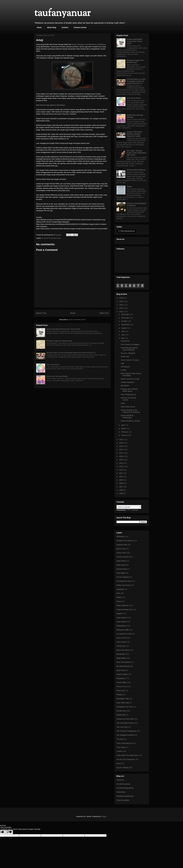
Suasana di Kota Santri (125, 719)
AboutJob (120, 780)
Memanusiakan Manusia (136, 170)
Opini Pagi (121, 670)
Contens (65, 27)
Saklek (129, 187)
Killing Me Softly (123, 630)
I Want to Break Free (124, 610)
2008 (121, 483)
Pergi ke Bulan (122, 674)
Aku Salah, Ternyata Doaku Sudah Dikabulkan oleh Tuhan (136, 153)
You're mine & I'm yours (130, 360)
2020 (121, 443)
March (124, 429)
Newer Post (41, 313)
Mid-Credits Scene (128, 407)
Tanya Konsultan (123, 800)
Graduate (120, 589)
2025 (121, 301)
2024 (121, 305)
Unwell (119, 751)
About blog (52, 27)
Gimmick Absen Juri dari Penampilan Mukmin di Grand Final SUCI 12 (71, 353)
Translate (132, 510)
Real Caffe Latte (123, 703)
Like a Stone (121, 642)
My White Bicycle (123, 666)
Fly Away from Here (124, 581)
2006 (121, 490)
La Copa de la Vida (124, 634)
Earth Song (121, 565)
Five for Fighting (123, 577)
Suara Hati (125, 357)
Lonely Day (121, 646)
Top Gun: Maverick (128, 353)
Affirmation (121, 537)
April (123, 425)
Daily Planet (121, 561)
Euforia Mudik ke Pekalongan (127, 417)
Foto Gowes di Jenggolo (130, 344)
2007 (121, 487)
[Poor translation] (9, 832)
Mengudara (121, 654)
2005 (121, 493)
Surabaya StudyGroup (125, 796)
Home (39, 27)
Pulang (119, 695)
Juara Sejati (121, 622)
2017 (121, 453)
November (125, 318)
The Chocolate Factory (125, 723)
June (123, 335)
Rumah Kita (121, 711)
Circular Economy (123, 784)
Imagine (120, 614)
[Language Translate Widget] (129, 507)
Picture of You (122, 687)
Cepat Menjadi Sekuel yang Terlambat (129, 349)
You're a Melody (123, 768)
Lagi (122, 363)
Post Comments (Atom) (77, 320)
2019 (121, 446)
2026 (121, 298)
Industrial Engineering (125, 788)
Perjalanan (121, 678)
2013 (121, 466)
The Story (120, 739)
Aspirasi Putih (122, 545)
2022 (121, 312)
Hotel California (122, 605)
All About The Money (49, 238)
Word (119, 763)
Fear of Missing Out (128, 394)
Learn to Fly (121, 638)
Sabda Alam (121, 715)
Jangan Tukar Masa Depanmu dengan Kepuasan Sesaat (134, 134)
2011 (121, 473)
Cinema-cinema (80, 27)
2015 (121, 460)
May (123, 338)
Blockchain (125, 386)
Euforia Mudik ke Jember (130, 421)
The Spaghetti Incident (125, 735)
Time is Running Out (124, 743)
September (126, 325)
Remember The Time (125, 707)
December (125, 314)
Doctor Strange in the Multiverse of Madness (89, 44)
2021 (121, 440)
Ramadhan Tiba (123, 699)
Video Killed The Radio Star (127, 755)
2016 (121, 456)
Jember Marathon (128, 382)
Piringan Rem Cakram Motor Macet (129, 390)
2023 (121, 308)
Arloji (123, 403)
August (124, 328)
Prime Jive (121, 691)
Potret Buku (121, 792)
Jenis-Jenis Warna (53, 365)
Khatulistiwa (121, 626)
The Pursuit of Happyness (126, 731)
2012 (121, 470)
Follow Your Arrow (123, 585)
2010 (121, 477)
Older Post (104, 313)
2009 (121, 480)
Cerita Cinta (121, 553)
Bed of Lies (121, 549)
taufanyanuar (62, 14)
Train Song (121, 747)
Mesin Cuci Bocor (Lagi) (130, 379)
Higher (119, 597)
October (125, 321)
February (125, 432)
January (125, 435)
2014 (121, 463)
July (123, 331)
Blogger (104, 816)
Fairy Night (121, 573)
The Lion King (122, 727)
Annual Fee (125, 341)
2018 (121, 450)
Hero (59, 238)
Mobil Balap (121, 658)
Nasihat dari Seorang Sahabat (57, 376)
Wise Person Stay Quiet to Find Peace (51, 105)
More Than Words (123, 662)
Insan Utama (121, 618)
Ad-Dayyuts (125, 367)
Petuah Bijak (121, 682)
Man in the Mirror (123, 650)
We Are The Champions (126, 759)
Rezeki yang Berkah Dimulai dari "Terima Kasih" (63, 329)
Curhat (123, 370)
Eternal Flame (122, 569)
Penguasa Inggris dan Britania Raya (59, 341)
